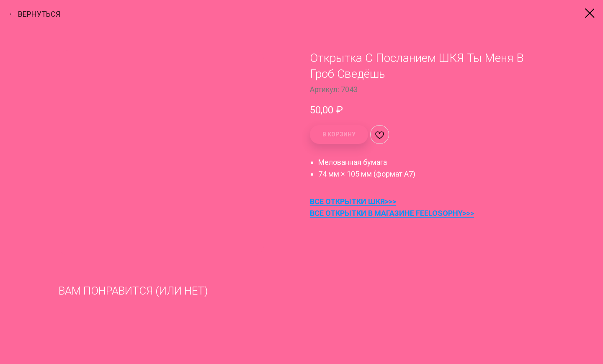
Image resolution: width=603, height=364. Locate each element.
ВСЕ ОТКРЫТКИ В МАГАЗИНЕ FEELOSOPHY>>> (392, 213)
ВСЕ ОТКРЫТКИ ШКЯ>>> (353, 201)
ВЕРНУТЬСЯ (39, 14)
